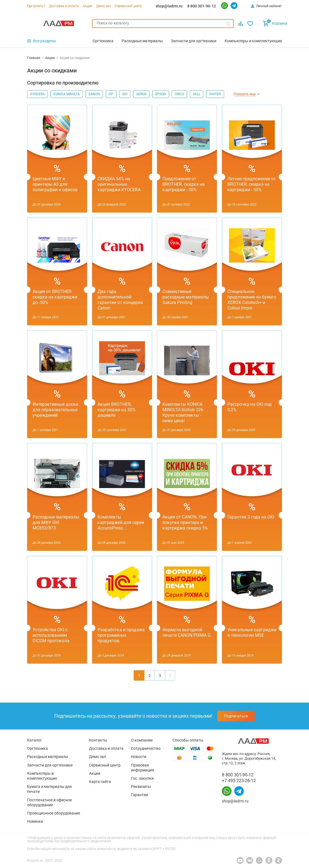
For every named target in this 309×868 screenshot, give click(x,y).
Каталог (35, 740)
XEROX (141, 94)
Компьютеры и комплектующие (42, 776)
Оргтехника (38, 748)
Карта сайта (100, 782)
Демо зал (104, 6)
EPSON (161, 94)
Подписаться (236, 716)
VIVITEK (215, 94)
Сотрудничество (146, 748)
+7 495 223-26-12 (239, 781)
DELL (197, 94)
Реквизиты (141, 787)
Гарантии (139, 795)
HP (111, 94)
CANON (94, 94)
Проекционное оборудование (54, 813)
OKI (125, 94)
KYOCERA (37, 94)
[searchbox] (163, 23)
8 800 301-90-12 (202, 6)
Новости (139, 757)
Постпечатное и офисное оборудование (49, 802)
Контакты (98, 740)
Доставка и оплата (64, 6)
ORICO (179, 94)
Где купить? (36, 6)
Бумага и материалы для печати (49, 789)
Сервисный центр (128, 6)
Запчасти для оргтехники (50, 765)
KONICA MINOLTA (67, 94)
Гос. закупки (142, 778)
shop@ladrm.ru (169, 6)
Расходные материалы (48, 757)
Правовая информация (142, 768)
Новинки (35, 821)
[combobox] (163, 24)
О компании (142, 740)
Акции (88, 6)
